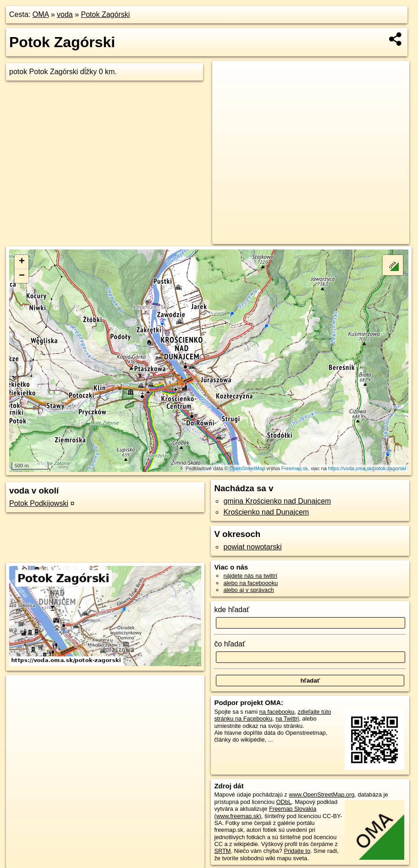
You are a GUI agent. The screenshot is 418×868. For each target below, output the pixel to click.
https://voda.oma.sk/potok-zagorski (367, 468)
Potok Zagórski (106, 14)
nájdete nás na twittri (250, 576)
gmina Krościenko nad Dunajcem (277, 501)
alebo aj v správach (248, 590)
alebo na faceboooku (250, 583)
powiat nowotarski (252, 547)
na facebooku (277, 712)
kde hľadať (232, 610)
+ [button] (22, 262)
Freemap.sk (295, 468)
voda (65, 14)
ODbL (284, 802)
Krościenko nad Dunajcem (266, 512)
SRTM (222, 851)
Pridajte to (297, 851)
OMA (41, 14)
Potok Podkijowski (39, 503)
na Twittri (287, 719)
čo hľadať (230, 644)
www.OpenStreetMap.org (322, 795)
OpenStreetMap (247, 468)
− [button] (22, 276)
